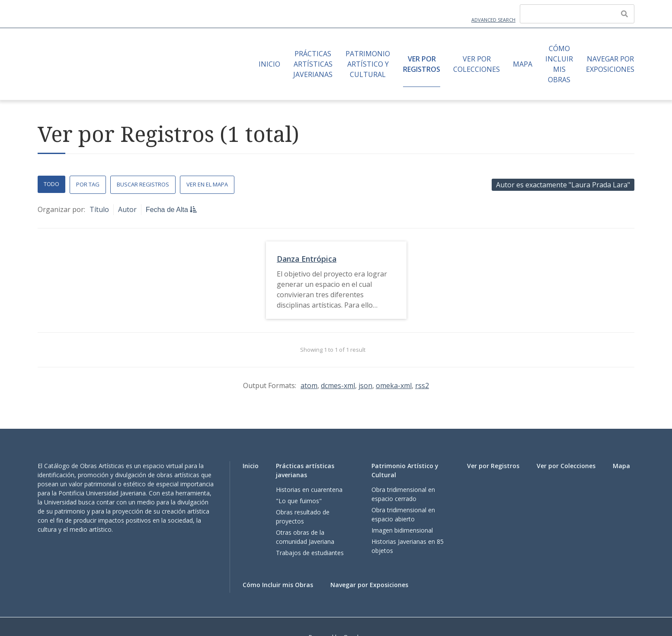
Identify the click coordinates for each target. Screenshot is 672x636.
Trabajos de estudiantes (310, 553)
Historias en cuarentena (309, 490)
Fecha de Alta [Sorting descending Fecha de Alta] (168, 210)
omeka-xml (394, 385)
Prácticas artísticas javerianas (313, 64)
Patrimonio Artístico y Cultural (368, 64)
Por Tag (88, 184)
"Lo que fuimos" (299, 501)
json (365, 385)
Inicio (269, 64)
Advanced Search (493, 20)
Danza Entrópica (307, 259)
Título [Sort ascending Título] (99, 209)
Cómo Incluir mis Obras (559, 64)
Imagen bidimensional (402, 530)
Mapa (523, 64)
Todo (51, 184)
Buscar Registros (143, 184)
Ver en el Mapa (207, 184)
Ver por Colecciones (477, 64)
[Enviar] (624, 14)
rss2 (422, 385)
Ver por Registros (422, 64)
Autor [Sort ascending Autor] (127, 209)
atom (309, 385)
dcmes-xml (338, 385)
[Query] (577, 14)
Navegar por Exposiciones (610, 64)
